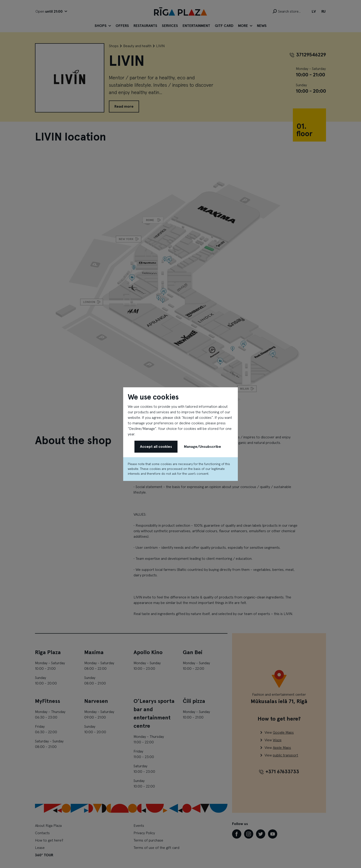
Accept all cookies (156, 447)
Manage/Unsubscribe (202, 447)
